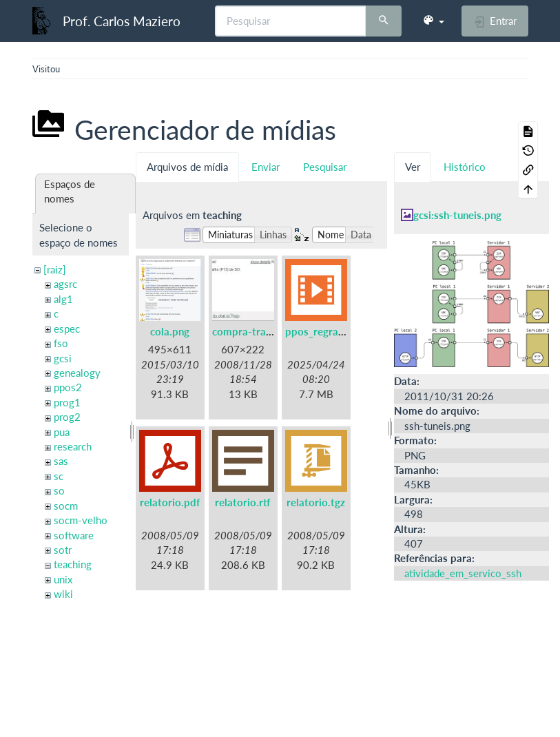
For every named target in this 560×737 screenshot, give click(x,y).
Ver (413, 167)
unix (63, 579)
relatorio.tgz (316, 502)
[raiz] (55, 269)
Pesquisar (325, 167)
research (73, 446)
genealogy (77, 373)
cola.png (170, 331)
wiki (63, 594)
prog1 (67, 402)
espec (67, 329)
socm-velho (81, 520)
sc (59, 476)
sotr (63, 550)
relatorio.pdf (170, 502)
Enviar (266, 167)
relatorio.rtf (243, 502)
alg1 (63, 299)
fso (61, 343)
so (59, 490)
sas (61, 461)
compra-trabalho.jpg (261, 331)
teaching (73, 564)
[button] (433, 21)
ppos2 (68, 387)
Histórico (465, 167)
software (74, 535)
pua (62, 432)
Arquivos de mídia (187, 167)
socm (66, 506)
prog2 (67, 417)
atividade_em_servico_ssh (463, 573)
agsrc (65, 284)
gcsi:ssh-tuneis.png (457, 215)
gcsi (63, 358)
